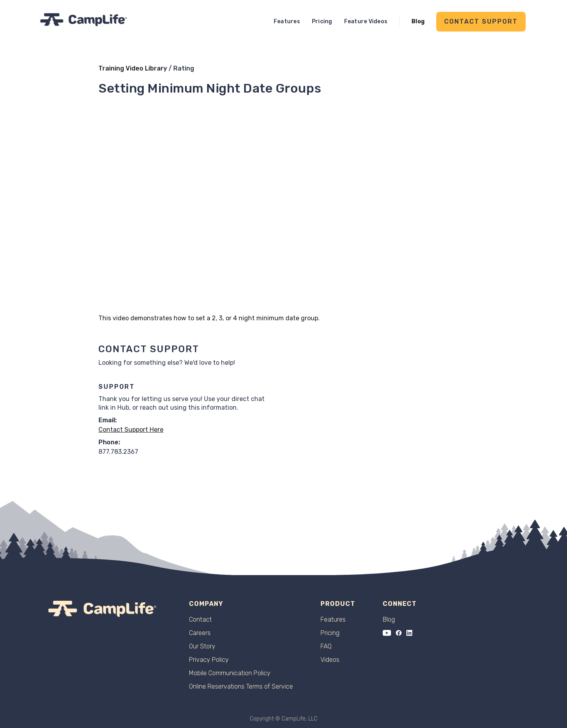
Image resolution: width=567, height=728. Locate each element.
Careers (200, 633)
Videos (330, 660)
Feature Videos (366, 21)
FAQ (326, 646)
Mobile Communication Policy (230, 673)
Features (287, 21)
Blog (418, 21)
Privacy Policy (209, 660)
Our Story (202, 646)
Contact (200, 620)
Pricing (322, 21)
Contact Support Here (131, 430)
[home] (84, 19)
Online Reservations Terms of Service (241, 687)
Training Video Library (133, 68)
